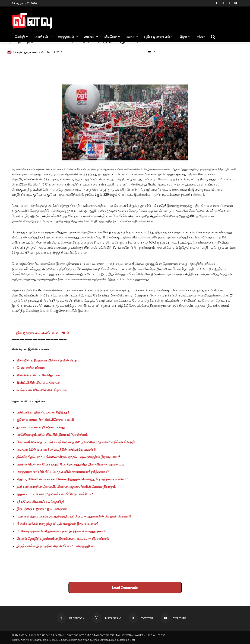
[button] (213, 37)
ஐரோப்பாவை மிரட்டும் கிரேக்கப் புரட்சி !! (46, 420)
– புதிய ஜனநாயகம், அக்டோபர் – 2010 (40, 333)
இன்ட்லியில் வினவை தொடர (38, 383)
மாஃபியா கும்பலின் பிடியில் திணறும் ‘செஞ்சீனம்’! (53, 435)
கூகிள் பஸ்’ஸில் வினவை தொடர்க (41, 390)
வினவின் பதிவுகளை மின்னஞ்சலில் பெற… (48, 360)
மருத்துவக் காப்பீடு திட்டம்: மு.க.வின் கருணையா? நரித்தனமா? (63, 472)
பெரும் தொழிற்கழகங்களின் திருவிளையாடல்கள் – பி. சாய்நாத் (63, 539)
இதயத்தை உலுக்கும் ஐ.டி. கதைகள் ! (42, 509)
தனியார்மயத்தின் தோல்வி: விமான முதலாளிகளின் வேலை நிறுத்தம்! (66, 487)
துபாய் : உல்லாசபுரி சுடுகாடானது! (41, 427)
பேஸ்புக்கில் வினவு (31, 368)
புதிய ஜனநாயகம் (27, 52)
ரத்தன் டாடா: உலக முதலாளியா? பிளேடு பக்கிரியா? (55, 494)
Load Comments (125, 588)
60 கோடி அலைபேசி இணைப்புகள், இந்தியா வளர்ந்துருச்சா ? (61, 531)
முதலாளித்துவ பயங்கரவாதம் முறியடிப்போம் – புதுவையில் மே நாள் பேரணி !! (74, 516)
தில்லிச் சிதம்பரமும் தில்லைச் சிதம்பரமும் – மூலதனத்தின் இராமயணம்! (68, 457)
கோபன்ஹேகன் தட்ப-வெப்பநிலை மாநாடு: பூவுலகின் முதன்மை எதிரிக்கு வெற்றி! (76, 442)
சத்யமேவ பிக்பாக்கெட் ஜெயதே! (40, 501)
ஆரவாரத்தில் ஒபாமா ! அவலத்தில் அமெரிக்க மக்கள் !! (56, 449)
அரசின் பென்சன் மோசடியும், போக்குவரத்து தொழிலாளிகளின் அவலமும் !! (71, 464)
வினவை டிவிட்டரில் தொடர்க (38, 375)
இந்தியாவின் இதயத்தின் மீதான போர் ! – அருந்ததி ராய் (56, 546)
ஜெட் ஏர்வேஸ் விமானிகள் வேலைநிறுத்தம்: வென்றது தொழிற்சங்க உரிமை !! (73, 479)
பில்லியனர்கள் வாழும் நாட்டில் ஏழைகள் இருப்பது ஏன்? (57, 524)
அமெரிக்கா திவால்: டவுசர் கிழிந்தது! (43, 412)
